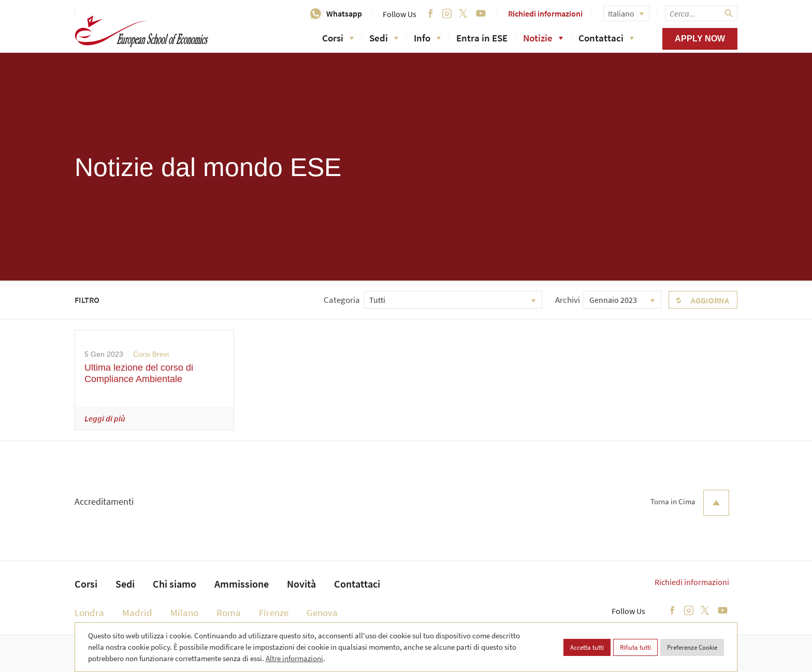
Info (427, 38)
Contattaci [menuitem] (357, 584)
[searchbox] (701, 13)
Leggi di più (105, 418)
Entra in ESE (482, 38)
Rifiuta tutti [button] (635, 647)
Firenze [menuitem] (274, 612)
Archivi (568, 300)
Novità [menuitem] (301, 584)
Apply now (700, 39)
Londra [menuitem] (89, 612)
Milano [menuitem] (184, 612)
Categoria (342, 300)
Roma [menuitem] (229, 612)
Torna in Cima (690, 503)
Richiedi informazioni (545, 13)
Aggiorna (710, 300)
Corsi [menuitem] (86, 584)
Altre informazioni (294, 658)
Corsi (338, 38)
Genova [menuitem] (322, 612)
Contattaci (606, 38)
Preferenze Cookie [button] (692, 647)
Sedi (384, 38)
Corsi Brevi (151, 354)
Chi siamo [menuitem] (175, 584)
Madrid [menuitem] (137, 612)
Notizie (543, 38)
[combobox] (453, 300)
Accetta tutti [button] (587, 647)
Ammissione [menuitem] (242, 584)
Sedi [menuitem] (125, 584)
